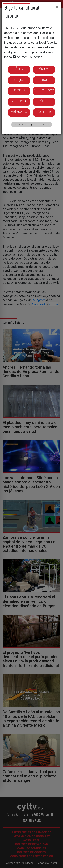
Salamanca (44, 90)
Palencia (19, 90)
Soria (44, 101)
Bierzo (44, 69)
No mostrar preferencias (32, 124)
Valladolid (19, 111)
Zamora (44, 111)
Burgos (19, 79)
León (44, 79)
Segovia (19, 101)
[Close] (57, 7)
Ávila (19, 69)
